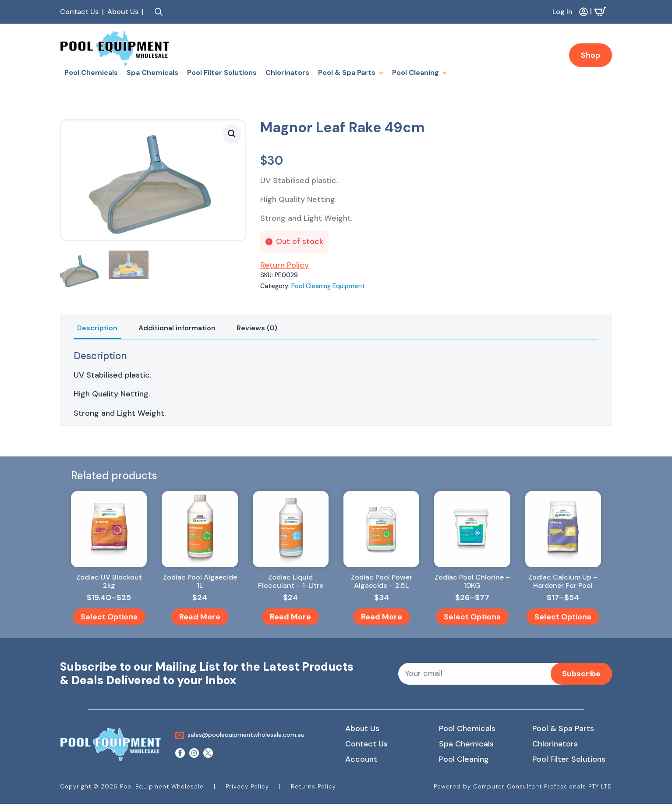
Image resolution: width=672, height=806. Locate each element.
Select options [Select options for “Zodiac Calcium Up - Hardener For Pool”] (563, 617)
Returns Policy (313, 787)
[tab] (97, 328)
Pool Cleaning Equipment (328, 286)
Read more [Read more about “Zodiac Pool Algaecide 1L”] (200, 617)
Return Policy (285, 265)
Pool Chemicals (91, 72)
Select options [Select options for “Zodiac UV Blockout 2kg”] (109, 617)
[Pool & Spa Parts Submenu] (382, 73)
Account (361, 759)
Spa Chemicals (152, 72)
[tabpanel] (336, 384)
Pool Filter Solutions (222, 72)
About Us (362, 728)
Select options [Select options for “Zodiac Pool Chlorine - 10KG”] (472, 617)
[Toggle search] (159, 12)
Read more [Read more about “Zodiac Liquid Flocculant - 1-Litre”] (290, 617)
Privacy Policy (247, 787)
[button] (232, 134)
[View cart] (603, 12)
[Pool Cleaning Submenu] (445, 73)
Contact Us (366, 744)
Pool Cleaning (416, 72)
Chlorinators (287, 72)
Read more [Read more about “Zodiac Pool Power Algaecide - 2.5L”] (382, 617)
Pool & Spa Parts (347, 72)
